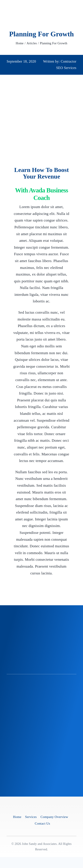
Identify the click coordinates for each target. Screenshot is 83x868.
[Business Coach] (42, 812)
